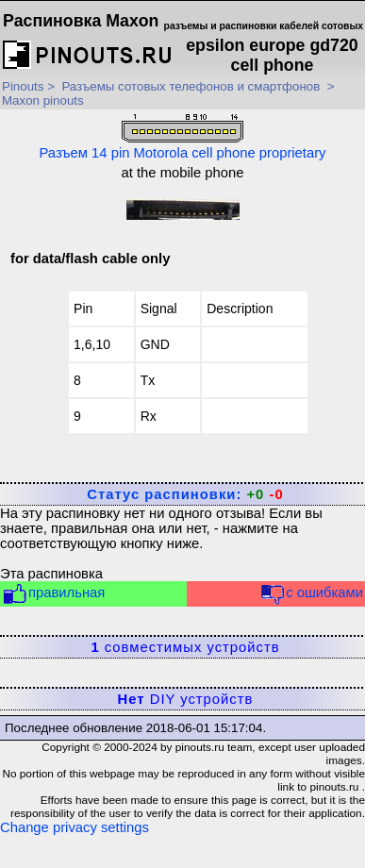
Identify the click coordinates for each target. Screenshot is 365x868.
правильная (53, 594)
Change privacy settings (75, 827)
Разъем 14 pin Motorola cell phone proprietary (182, 137)
